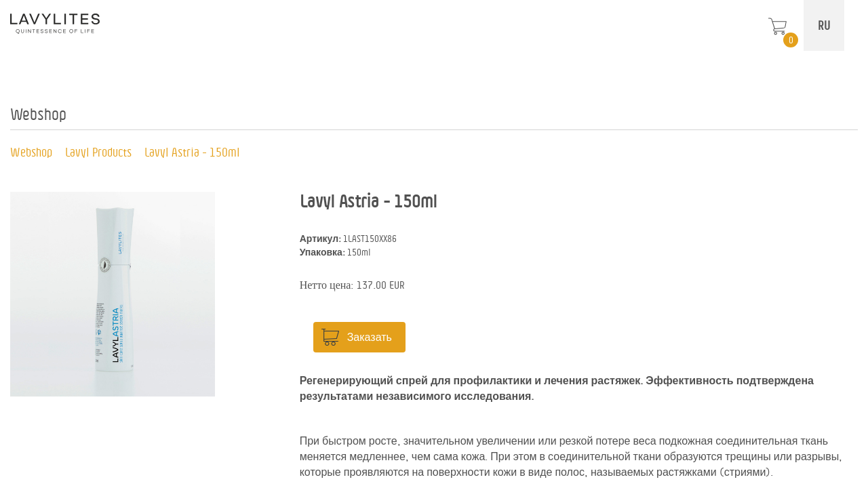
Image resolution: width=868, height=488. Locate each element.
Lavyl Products (98, 152)
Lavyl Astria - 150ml (192, 152)
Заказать (370, 337)
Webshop (31, 152)
